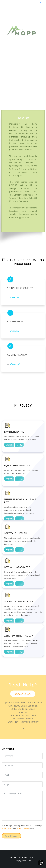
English (9, 445)
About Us (23, 118)
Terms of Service (23, 828)
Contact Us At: (23, 694)
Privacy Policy (7, 828)
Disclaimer (22, 857)
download (15, 298)
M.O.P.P (28, 861)
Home (13, 857)
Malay (19, 445)
